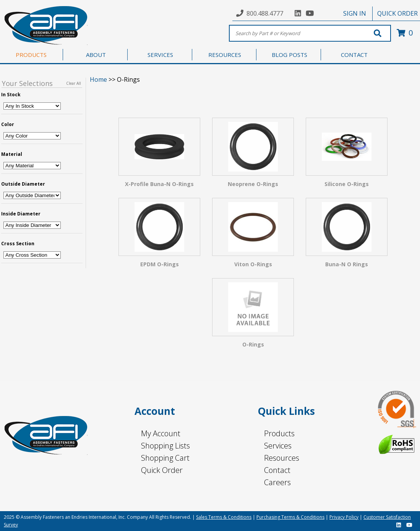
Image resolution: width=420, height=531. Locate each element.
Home (98, 79)
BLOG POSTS (289, 55)
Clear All (74, 83)
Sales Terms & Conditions (224, 517)
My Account (161, 433)
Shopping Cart (165, 458)
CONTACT (354, 55)
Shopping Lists (165, 446)
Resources (282, 458)
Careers (277, 482)
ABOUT (96, 55)
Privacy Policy (344, 517)
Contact (277, 470)
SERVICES (160, 55)
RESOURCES (225, 55)
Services (278, 446)
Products (279, 433)
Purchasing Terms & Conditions (290, 517)
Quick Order (162, 470)
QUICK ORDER (397, 13)
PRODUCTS (31, 55)
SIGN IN (355, 13)
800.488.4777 (265, 13)
